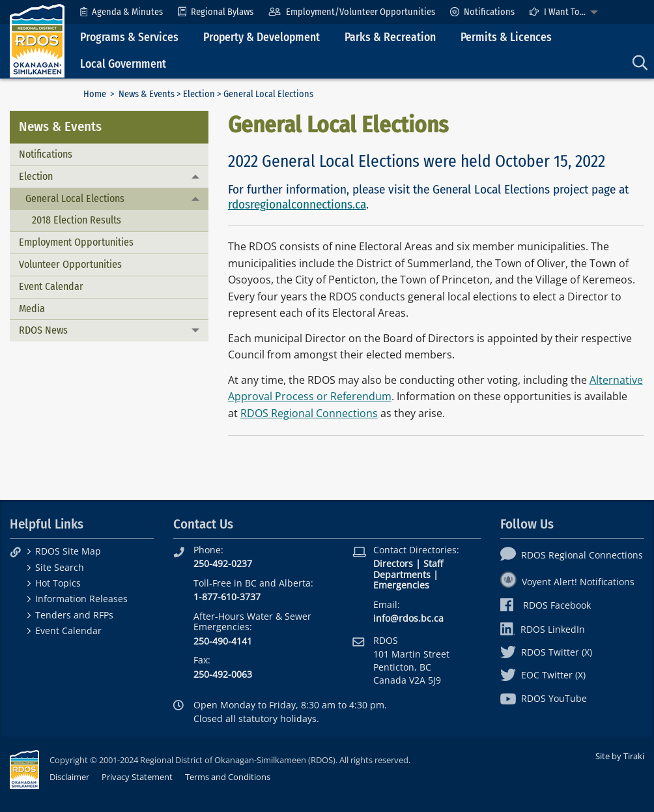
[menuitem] (121, 12)
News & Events (147, 94)
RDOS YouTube (544, 698)
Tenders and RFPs (74, 615)
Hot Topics (58, 583)
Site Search (60, 567)
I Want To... (558, 12)
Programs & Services (129, 37)
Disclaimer (69, 777)
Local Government (123, 64)
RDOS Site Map (68, 551)
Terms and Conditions (228, 777)
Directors (393, 563)
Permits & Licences (506, 37)
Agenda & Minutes (121, 12)
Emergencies (401, 585)
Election (199, 94)
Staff (433, 563)
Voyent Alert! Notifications (567, 582)
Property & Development (262, 37)
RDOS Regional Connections (309, 413)
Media (32, 309)
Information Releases (81, 599)
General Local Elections (75, 198)
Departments (402, 574)
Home (95, 94)
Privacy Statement (137, 777)
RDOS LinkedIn (543, 629)
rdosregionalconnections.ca (297, 204)
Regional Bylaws (216, 12)
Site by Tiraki (620, 756)
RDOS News (43, 330)
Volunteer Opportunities (70, 264)
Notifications (482, 12)
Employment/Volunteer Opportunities (351, 12)
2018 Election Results (77, 220)
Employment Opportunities (76, 242)
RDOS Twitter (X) (546, 652)
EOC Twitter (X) (543, 675)
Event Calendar (51, 286)
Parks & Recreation (390, 37)
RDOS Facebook (546, 605)
